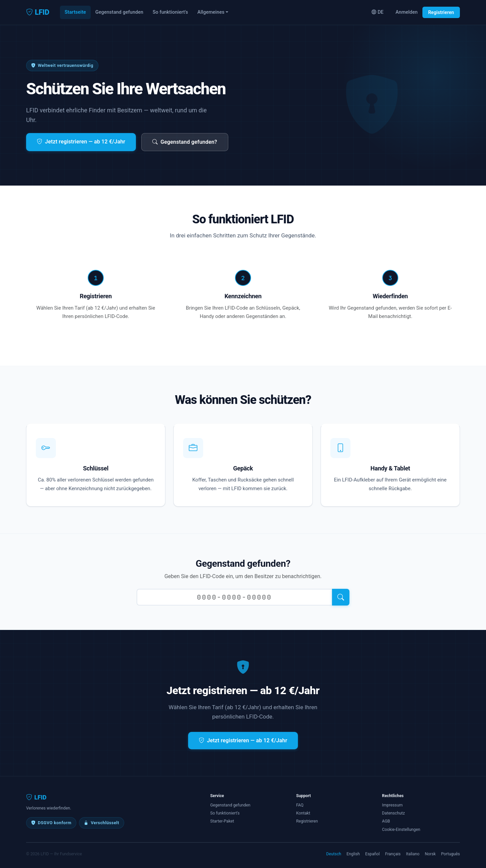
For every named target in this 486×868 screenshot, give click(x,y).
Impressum (392, 805)
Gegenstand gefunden (119, 12)
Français (393, 854)
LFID (38, 13)
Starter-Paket (222, 821)
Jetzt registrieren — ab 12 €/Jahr (81, 142)
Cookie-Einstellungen (401, 830)
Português (451, 854)
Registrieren (441, 12)
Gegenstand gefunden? (185, 142)
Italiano (413, 854)
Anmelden (407, 12)
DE (377, 12)
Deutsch (334, 854)
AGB (386, 821)
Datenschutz (393, 813)
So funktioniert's (170, 12)
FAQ (300, 805)
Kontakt (303, 813)
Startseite (75, 12)
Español (373, 854)
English (353, 854)
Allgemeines (211, 12)
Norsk (430, 854)
